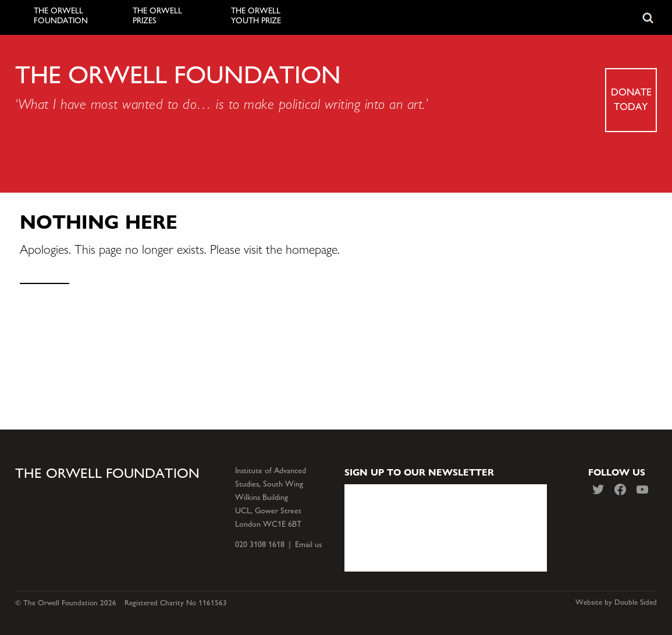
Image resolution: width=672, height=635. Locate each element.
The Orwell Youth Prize (256, 16)
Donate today (631, 99)
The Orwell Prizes (157, 16)
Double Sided (636, 602)
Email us (308, 544)
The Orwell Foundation (61, 16)
